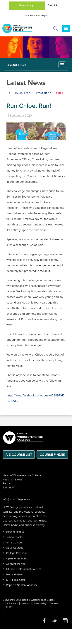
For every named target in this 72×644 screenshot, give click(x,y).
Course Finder (52, 455)
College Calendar (17, 553)
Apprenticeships (16, 564)
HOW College (21, 93)
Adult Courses (15, 548)
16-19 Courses (14, 543)
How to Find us (15, 532)
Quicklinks (53, 5)
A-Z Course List (19, 455)
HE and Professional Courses (24, 569)
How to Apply (26, 5)
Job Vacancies (15, 537)
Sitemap (26, 603)
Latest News (43, 93)
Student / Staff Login (36, 16)
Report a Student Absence (22, 585)
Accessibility (40, 603)
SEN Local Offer (16, 580)
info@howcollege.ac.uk (16, 499)
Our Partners (11, 603)
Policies (9, 607)
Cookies (54, 603)
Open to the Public (17, 559)
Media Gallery (14, 575)
